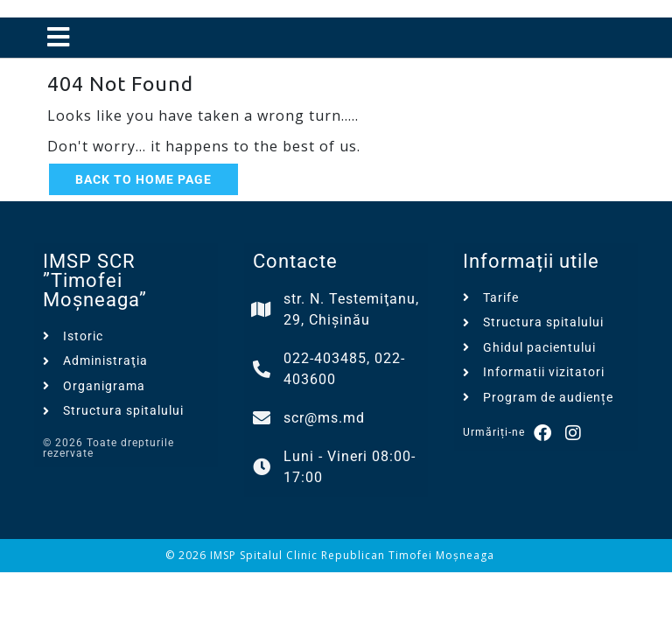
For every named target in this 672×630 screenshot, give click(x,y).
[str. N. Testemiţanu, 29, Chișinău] (262, 310)
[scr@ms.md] (262, 418)
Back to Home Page (143, 179)
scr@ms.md (324, 418)
